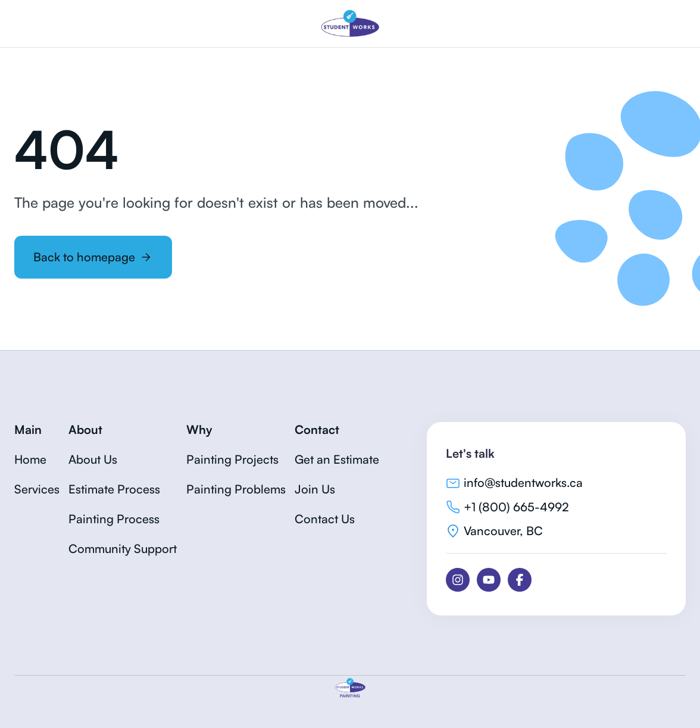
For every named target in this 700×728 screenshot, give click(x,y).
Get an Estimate (337, 459)
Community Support (123, 549)
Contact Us (325, 519)
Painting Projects (232, 459)
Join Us (315, 489)
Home (30, 459)
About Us (93, 459)
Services (37, 489)
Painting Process (114, 519)
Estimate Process (114, 489)
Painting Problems (236, 489)
